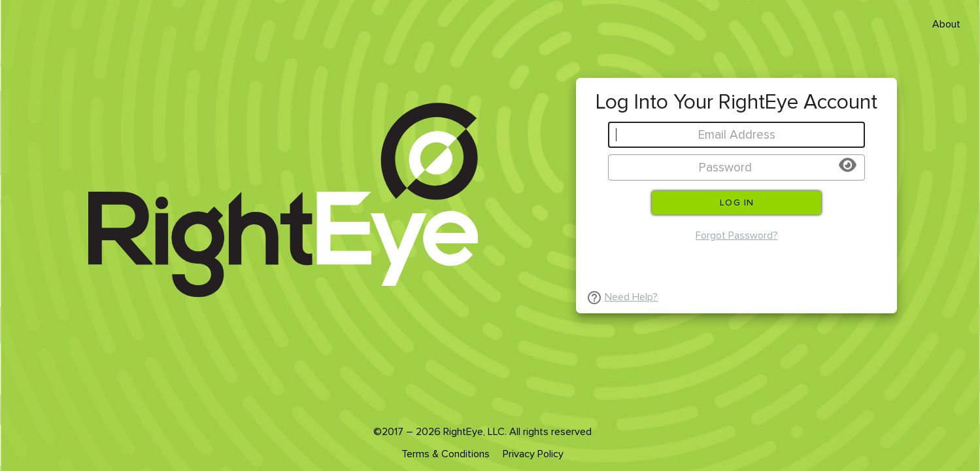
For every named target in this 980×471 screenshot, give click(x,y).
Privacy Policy (533, 454)
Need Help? (631, 297)
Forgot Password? (737, 235)
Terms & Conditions (446, 454)
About (946, 24)
